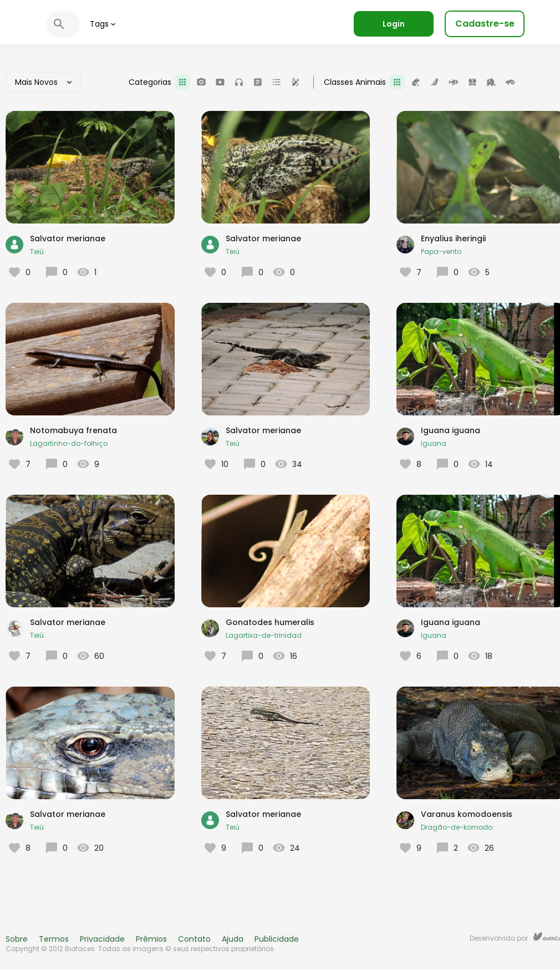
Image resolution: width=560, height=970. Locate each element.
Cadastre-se (485, 24)
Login (394, 24)
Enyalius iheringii (453, 238)
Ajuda (233, 939)
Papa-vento (441, 252)
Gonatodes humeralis (270, 622)
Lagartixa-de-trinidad (264, 635)
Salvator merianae (68, 238)
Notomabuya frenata (73, 430)
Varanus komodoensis (467, 814)
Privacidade (102, 939)
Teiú (37, 252)
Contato (194, 939)
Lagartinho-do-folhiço (69, 443)
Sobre (17, 939)
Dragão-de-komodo (457, 827)
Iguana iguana (450, 430)
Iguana (434, 443)
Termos (54, 939)
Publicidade (277, 939)
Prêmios (151, 939)
